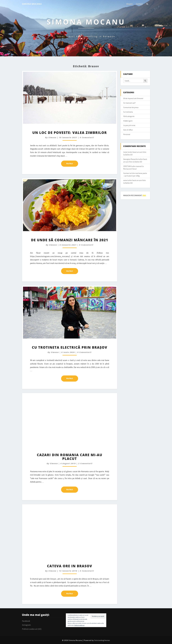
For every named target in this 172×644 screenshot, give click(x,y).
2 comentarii (85, 463)
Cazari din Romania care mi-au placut (70, 457)
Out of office (128, 130)
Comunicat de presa (131, 107)
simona (52, 137)
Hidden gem (128, 121)
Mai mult (72, 163)
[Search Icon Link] (147, 4)
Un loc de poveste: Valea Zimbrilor (70, 133)
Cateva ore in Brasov (70, 566)
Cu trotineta (128, 112)
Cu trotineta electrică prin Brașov (70, 347)
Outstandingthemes (102, 640)
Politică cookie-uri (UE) (32, 629)
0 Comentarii (87, 137)
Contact (139, 4)
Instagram (26, 625)
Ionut (125, 152)
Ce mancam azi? (129, 103)
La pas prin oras (129, 125)
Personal (127, 134)
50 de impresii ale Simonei (133, 98)
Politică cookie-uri (79, 625)
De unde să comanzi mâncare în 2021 (70, 240)
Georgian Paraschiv (131, 159)
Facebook (26, 621)
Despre (130, 4)
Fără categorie (129, 116)
